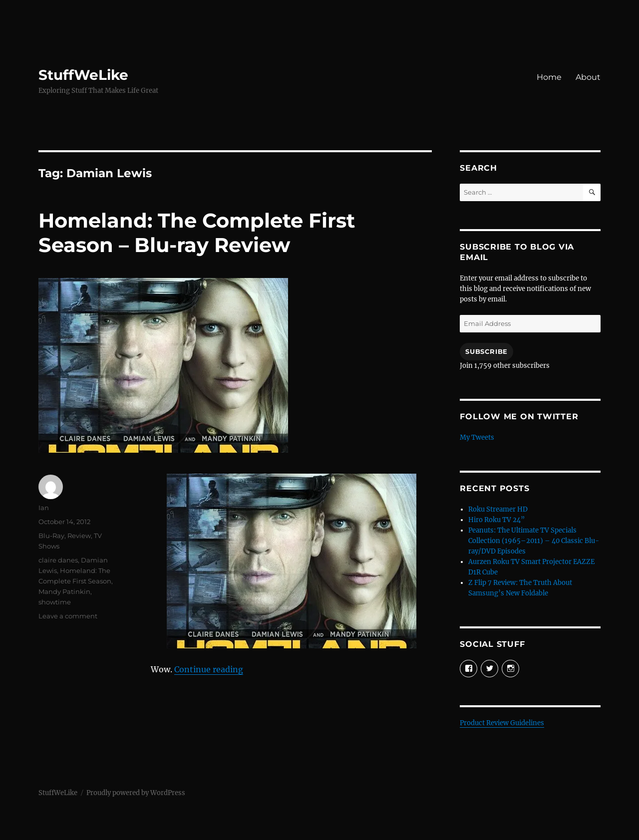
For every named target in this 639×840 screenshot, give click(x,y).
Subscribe (486, 351)
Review (79, 536)
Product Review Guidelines (502, 723)
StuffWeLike (83, 75)
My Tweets (477, 437)
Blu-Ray (51, 536)
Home (549, 77)
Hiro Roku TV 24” (496, 520)
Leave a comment (68, 616)
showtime (55, 602)
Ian (44, 508)
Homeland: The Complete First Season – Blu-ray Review (197, 233)
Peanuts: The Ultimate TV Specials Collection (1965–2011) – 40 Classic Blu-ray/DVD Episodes (534, 541)
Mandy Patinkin (64, 591)
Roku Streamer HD (498, 509)
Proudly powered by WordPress (136, 793)
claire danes (58, 560)
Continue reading (209, 669)
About (588, 77)
